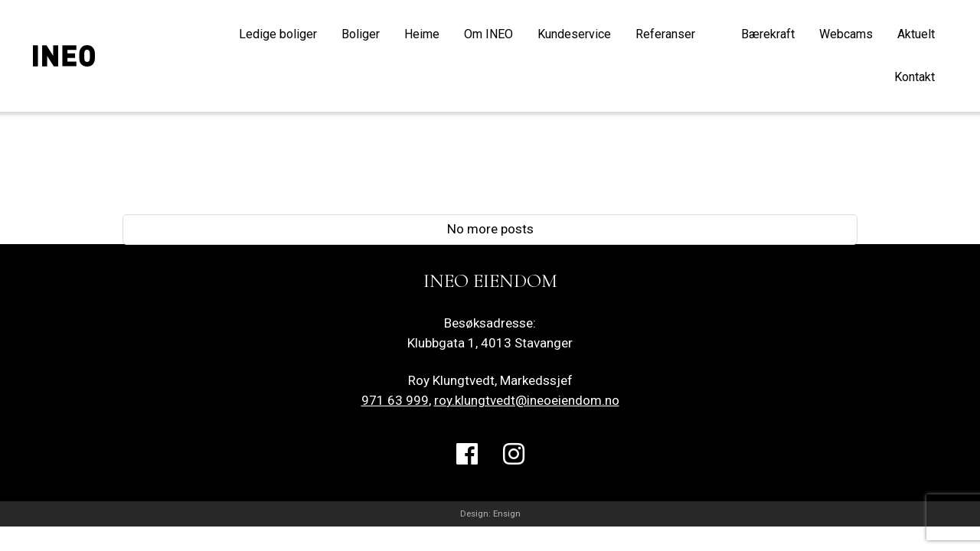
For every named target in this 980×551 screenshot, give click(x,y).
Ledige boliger (278, 34)
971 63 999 (395, 400)
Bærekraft (768, 34)
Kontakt (915, 77)
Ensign (507, 514)
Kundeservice (574, 34)
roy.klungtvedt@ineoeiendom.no (527, 400)
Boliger (361, 34)
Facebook (467, 466)
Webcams (846, 34)
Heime (422, 34)
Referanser (665, 34)
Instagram (514, 466)
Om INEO (488, 34)
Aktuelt (916, 34)
